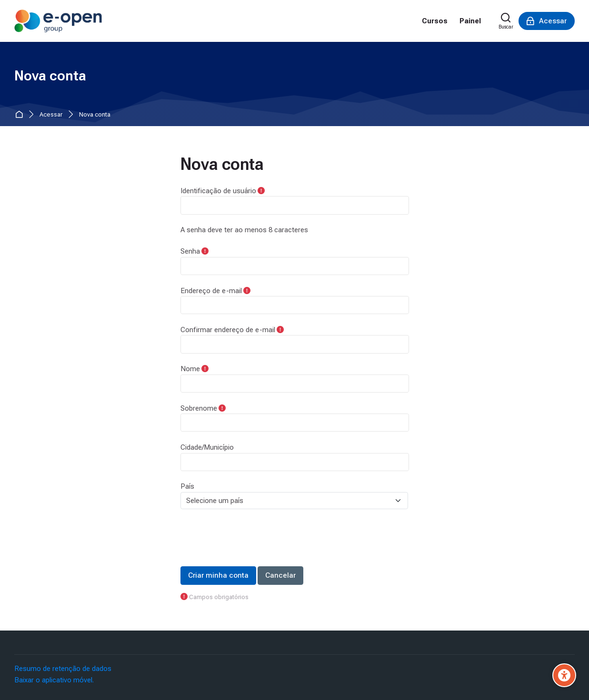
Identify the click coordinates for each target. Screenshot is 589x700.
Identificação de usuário (218, 191)
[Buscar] (506, 21)
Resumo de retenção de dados (63, 669)
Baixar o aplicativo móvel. (54, 680)
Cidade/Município (207, 447)
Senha (190, 251)
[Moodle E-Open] (58, 21)
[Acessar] (547, 21)
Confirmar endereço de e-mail (228, 330)
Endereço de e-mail (211, 291)
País (187, 486)
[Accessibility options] (564, 675)
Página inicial (21, 115)
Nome (190, 369)
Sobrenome (199, 408)
